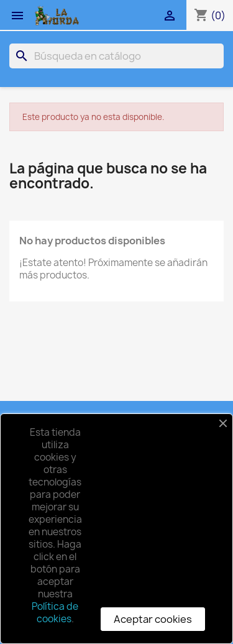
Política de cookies (55, 613)
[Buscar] (116, 56)
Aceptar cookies (153, 619)
